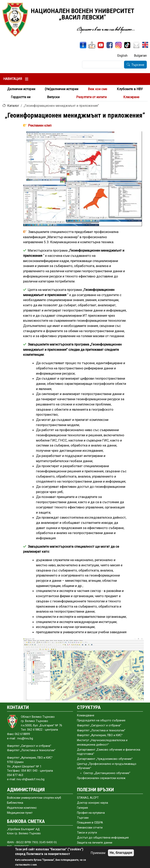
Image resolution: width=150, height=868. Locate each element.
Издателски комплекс (22, 808)
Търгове (83, 818)
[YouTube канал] (101, 45)
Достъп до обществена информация (103, 838)
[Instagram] (118, 45)
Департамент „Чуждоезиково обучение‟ (105, 759)
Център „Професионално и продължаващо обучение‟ (107, 766)
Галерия (82, 808)
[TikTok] (127, 45)
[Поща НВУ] (136, 45)
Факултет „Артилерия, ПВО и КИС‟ (100, 735)
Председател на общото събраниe (101, 720)
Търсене (138, 65)
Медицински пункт (20, 813)
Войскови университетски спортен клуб (34, 798)
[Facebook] (110, 45)
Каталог (13, 106)
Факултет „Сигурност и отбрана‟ (99, 725)
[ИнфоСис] (83, 45)
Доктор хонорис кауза (92, 803)
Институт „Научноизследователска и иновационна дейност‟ (102, 742)
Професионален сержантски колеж (101, 778)
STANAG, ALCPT (88, 798)
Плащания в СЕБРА (90, 823)
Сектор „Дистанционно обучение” (107, 773)
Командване (86, 715)
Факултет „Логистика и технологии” (101, 730)
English (122, 56)
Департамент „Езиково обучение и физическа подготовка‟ (109, 752)
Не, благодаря (121, 853)
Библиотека (15, 803)
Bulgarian (140, 56)
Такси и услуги (87, 833)
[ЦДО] (92, 45)
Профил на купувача (91, 813)
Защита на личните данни (95, 843)
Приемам (98, 853)
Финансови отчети (90, 828)
